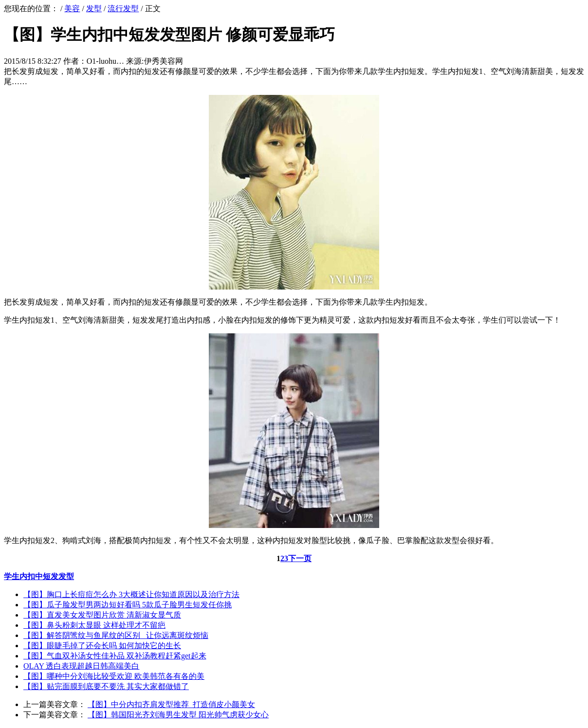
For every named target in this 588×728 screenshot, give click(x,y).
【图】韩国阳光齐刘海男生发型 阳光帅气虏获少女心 (178, 715)
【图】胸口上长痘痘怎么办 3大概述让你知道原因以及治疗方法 (131, 594)
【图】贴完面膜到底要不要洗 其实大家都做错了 (106, 686)
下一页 (300, 558)
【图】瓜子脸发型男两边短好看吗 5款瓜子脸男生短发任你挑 (128, 605)
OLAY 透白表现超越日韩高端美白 (81, 666)
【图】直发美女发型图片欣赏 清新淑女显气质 (102, 615)
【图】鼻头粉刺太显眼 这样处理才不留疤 (94, 625)
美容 (72, 9)
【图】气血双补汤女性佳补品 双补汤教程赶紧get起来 (115, 656)
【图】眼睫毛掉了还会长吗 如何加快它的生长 (102, 646)
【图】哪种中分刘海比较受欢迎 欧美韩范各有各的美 (114, 676)
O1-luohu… (105, 61)
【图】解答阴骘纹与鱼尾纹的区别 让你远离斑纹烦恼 (116, 635)
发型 (94, 9)
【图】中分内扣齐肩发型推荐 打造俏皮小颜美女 (171, 704)
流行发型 (123, 9)
